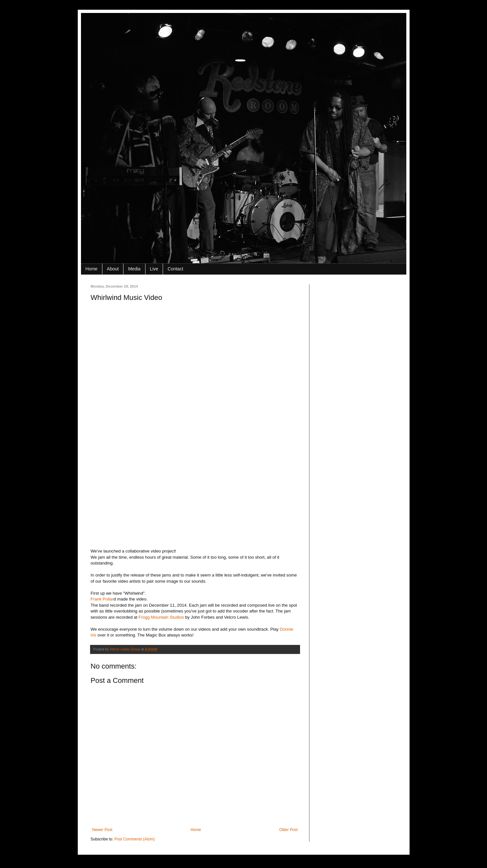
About (113, 269)
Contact (175, 269)
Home (92, 269)
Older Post (289, 830)
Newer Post (102, 830)
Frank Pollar (102, 599)
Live (154, 269)
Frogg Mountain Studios (161, 617)
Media (134, 269)
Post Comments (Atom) (135, 839)
